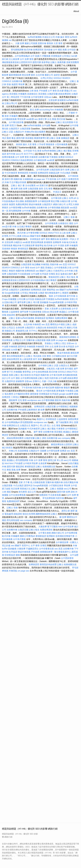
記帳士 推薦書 (57, 489)
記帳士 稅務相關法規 (45, 467)
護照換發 (34, 394)
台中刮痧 (72, 50)
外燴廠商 (22, 94)
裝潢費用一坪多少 (68, 239)
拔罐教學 (20, 381)
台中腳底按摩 (40, 160)
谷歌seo (48, 97)
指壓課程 (43, 495)
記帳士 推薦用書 (58, 62)
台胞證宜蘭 (52, 94)
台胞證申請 (10, 381)
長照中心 (26, 546)
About (76, 11)
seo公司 (19, 154)
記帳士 (54, 514)
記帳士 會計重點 (64, 151)
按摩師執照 (30, 271)
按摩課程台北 (13, 426)
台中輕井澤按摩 (30, 463)
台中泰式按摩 (56, 375)
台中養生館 (56, 198)
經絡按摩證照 (13, 359)
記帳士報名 (34, 530)
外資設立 (57, 192)
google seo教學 (66, 394)
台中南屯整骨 (37, 97)
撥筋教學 (13, 400)
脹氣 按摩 (16, 470)
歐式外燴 (28, 50)
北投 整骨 (46, 356)
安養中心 (37, 381)
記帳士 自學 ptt (69, 198)
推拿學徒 (46, 62)
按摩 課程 (70, 492)
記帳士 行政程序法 (55, 271)
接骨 (41, 189)
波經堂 (57, 75)
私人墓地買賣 (26, 359)
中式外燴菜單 (11, 173)
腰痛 (18, 555)
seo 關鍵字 (41, 271)
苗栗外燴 (42, 43)
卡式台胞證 (65, 173)
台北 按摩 (54, 347)
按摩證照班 (38, 50)
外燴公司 (62, 328)
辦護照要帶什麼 (41, 138)
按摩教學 (57, 242)
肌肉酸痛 (44, 302)
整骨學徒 (27, 372)
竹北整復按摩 (28, 245)
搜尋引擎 (43, 119)
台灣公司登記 (47, 78)
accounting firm (47, 110)
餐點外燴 (17, 245)
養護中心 (41, 419)
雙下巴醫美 (53, 527)
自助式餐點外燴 (71, 482)
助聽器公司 (10, 331)
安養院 (43, 546)
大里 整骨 (58, 43)
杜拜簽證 (44, 274)
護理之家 (66, 511)
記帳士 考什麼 (33, 302)
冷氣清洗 (51, 369)
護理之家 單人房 (55, 460)
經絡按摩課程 (65, 94)
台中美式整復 (19, 539)
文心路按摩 (14, 59)
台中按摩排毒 (71, 533)
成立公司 (32, 492)
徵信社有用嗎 (29, 514)
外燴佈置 (34, 157)
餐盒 (14, 138)
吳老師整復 (23, 451)
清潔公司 (74, 299)
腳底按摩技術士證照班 (62, 444)
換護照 (15, 84)
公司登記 (66, 56)
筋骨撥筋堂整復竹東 (65, 536)
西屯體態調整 (17, 50)
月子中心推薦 (15, 236)
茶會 (9, 84)
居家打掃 (44, 185)
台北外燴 (40, 75)
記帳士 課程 (41, 438)
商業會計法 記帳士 (29, 489)
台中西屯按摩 (43, 170)
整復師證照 (54, 277)
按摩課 (62, 157)
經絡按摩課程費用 (15, 438)
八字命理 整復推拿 (46, 144)
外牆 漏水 (60, 37)
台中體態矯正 (63, 407)
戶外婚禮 (43, 91)
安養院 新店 (54, 274)
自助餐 (75, 467)
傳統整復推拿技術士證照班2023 (17, 62)
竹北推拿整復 (35, 312)
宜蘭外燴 (30, 340)
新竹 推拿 (38, 359)
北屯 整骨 (48, 189)
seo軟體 (30, 119)
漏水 (25, 144)
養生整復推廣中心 (53, 293)
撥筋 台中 (74, 223)
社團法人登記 (60, 343)
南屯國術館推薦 (70, 375)
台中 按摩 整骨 (27, 59)
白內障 (14, 350)
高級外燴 (54, 264)
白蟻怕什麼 (65, 201)
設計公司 (6, 378)
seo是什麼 (7, 227)
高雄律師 (6, 249)
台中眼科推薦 (49, 391)
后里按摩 (53, 100)
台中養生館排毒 (16, 122)
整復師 (14, 249)
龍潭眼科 (50, 318)
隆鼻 (51, 296)
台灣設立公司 (19, 340)
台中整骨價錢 (54, 208)
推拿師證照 (52, 328)
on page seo (39, 179)
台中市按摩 (68, 527)
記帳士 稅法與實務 (64, 122)
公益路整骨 (14, 312)
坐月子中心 (29, 154)
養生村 (39, 391)
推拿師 (19, 144)
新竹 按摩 (65, 170)
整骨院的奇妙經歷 (48, 564)
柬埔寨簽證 (23, 249)
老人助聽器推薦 (38, 482)
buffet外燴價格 (35, 37)
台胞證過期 (55, 170)
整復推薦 (33, 293)
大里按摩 (54, 309)
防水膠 (60, 91)
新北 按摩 (34, 110)
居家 (44, 290)
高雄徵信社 (32, 94)
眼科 (33, 75)
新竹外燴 (11, 154)
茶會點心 (49, 268)
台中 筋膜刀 (36, 56)
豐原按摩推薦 (37, 242)
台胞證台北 (64, 366)
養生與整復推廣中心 (16, 356)
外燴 (7, 182)
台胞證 (41, 293)
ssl (10, 40)
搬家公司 (49, 75)
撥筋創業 (65, 208)
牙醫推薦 (46, 56)
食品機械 (36, 264)
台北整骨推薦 (65, 309)
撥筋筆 (58, 400)
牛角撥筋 (69, 391)
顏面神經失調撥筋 (68, 337)
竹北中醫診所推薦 (18, 182)
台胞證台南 (41, 328)
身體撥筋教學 (31, 201)
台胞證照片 (14, 129)
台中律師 (43, 366)
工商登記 (15, 397)
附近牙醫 (55, 201)
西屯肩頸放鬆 (13, 520)
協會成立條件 (67, 274)
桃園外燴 (18, 179)
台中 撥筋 (40, 268)
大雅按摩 (43, 527)
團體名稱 (55, 239)
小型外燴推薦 (61, 144)
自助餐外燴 (17, 81)
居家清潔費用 (73, 62)
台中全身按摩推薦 (40, 372)
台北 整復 (52, 119)
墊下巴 (10, 372)
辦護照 (65, 293)
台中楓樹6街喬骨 (22, 394)
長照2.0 (13, 125)
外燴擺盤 (12, 299)
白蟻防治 (18, 242)
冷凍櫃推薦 (28, 179)
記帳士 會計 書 (18, 185)
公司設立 (11, 328)
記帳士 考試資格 (34, 356)
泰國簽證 (65, 138)
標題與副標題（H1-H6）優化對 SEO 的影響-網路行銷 (40, 4)
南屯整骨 (23, 492)
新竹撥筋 (69, 369)
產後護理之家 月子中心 (26, 331)
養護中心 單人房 (39, 426)
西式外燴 (61, 119)
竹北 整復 (6, 470)
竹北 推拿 (37, 151)
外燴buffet (30, 132)
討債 (69, 268)
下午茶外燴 (25, 97)
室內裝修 (48, 50)
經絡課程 (11, 315)
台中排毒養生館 (46, 549)
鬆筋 (4, 460)
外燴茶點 (45, 264)
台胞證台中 (19, 132)
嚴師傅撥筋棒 (15, 75)
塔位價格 (20, 201)
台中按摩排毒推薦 (29, 378)
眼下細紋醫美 (62, 422)
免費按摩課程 (22, 204)
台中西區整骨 (67, 558)
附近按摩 (26, 75)
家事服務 (60, 391)
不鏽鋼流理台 (32, 549)
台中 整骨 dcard (28, 268)
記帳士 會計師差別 (22, 375)
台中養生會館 (45, 533)
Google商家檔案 (12, 293)
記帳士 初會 (12, 508)
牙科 (47, 347)
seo (36, 119)
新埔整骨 (62, 100)
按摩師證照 (43, 173)
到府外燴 (54, 378)
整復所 (12, 271)
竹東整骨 (60, 429)
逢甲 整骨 (45, 239)
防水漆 (62, 347)
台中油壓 (46, 125)
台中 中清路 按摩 (61, 245)
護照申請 (22, 347)
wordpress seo (34, 400)
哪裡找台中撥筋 (58, 324)
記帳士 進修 (69, 217)
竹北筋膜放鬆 (24, 274)
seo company (64, 438)
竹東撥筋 (54, 157)
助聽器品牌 (54, 173)
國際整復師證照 (43, 514)
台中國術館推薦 (9, 119)
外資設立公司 (49, 37)
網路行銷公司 (59, 204)
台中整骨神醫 (15, 208)
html (7, 463)
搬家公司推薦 (31, 43)
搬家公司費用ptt (27, 536)
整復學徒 (39, 245)
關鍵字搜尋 (35, 236)
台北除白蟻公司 (9, 302)
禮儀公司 (68, 91)
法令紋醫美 (30, 185)
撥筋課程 (20, 467)
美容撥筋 (13, 94)
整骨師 (50, 43)
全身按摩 (20, 328)
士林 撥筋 (6, 492)
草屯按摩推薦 (49, 498)
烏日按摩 (15, 489)
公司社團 (21, 299)
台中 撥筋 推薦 (60, 50)
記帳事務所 (25, 290)
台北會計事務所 (24, 227)
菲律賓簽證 (56, 56)
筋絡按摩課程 (27, 160)
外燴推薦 (59, 110)
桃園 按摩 (51, 340)
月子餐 (26, 482)
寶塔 (67, 37)
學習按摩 (21, 119)
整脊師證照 (23, 173)
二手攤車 (71, 113)
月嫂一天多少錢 (49, 381)
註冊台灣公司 (11, 103)
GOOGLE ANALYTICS (49, 233)
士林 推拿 (34, 91)
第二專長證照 (13, 97)
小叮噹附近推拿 (59, 356)
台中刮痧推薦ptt (38, 280)
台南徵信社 (63, 223)
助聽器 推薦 (8, 375)
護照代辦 (37, 62)
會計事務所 (51, 280)
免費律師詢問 (13, 501)
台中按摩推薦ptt (22, 56)
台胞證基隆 (25, 129)
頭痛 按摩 (23, 189)
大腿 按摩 (20, 43)
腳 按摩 (14, 189)
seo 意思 (63, 264)
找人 (49, 426)
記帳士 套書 (55, 138)
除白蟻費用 (40, 132)
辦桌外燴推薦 (35, 204)
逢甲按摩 (21, 302)
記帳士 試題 (8, 132)
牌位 (71, 422)
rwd (73, 56)
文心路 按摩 (65, 233)
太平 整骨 (52, 91)
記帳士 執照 (43, 378)
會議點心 (63, 312)
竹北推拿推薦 (55, 495)
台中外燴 (26, 211)
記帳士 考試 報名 (67, 277)
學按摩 (21, 84)
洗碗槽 (43, 451)
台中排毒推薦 (51, 223)
